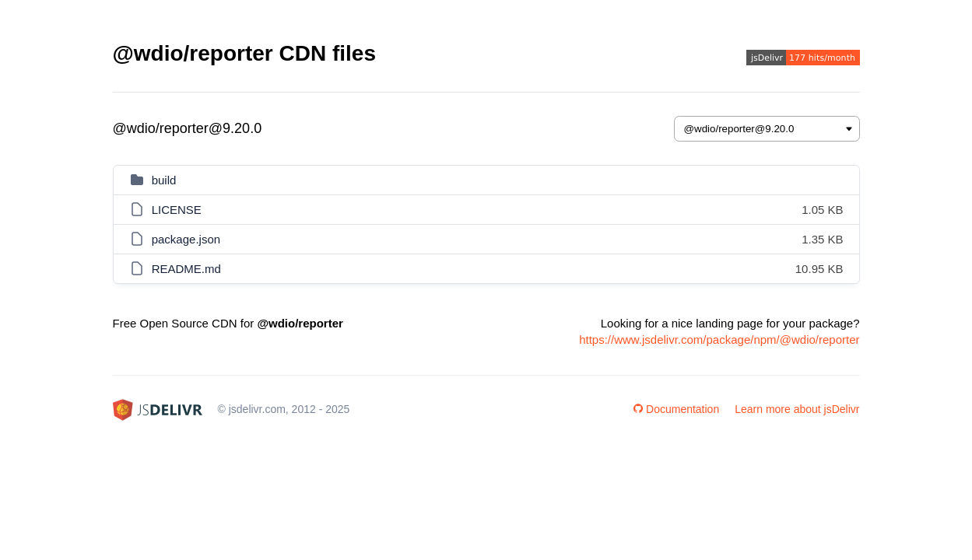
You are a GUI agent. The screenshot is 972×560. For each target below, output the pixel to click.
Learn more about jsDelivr (797, 409)
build (164, 180)
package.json (186, 239)
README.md (186, 269)
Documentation (676, 409)
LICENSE (177, 210)
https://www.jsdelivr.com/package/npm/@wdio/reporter (719, 339)
